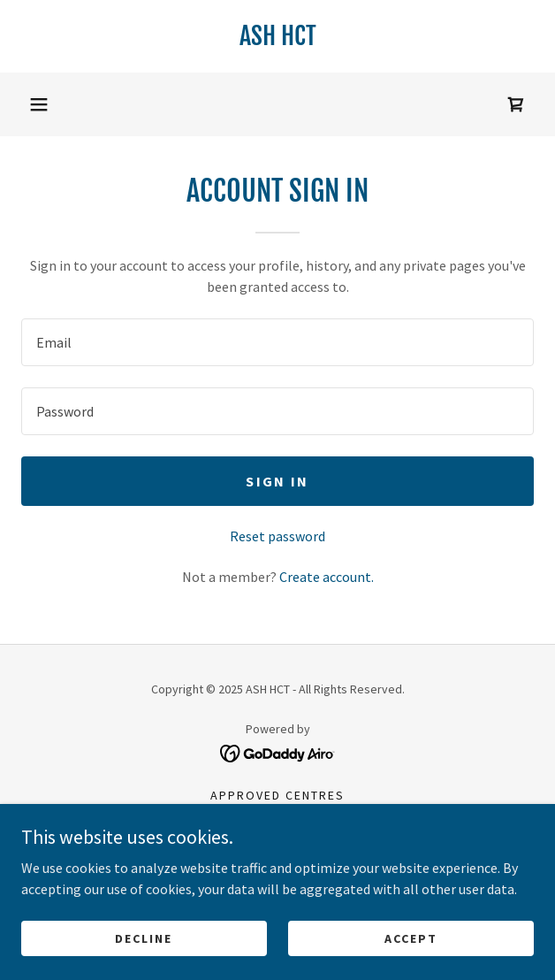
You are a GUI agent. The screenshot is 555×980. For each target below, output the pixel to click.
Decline (144, 938)
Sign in (277, 481)
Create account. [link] (327, 577)
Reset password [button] (277, 536)
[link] (277, 36)
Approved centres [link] (277, 795)
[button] (39, 104)
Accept (411, 938)
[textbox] (277, 342)
